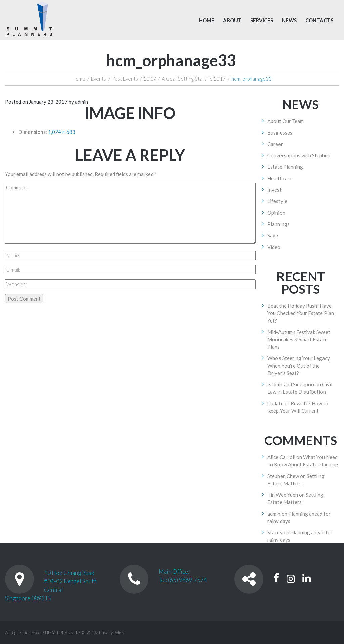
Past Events (125, 79)
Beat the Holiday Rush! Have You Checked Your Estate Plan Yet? (301, 313)
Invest (274, 190)
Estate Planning (285, 167)
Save (273, 235)
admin (81, 102)
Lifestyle (277, 201)
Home (207, 20)
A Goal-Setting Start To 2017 (194, 79)
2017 (150, 79)
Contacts (319, 20)
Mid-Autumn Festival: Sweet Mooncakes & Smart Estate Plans (299, 339)
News (289, 20)
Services (262, 20)
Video (274, 247)
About (232, 20)
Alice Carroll (281, 457)
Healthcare (280, 178)
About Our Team (286, 121)
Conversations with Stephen (299, 155)
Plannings (278, 224)
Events (99, 79)
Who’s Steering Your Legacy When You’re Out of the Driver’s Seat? (299, 366)
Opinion (276, 213)
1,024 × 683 (62, 132)
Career (275, 144)
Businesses (280, 132)
